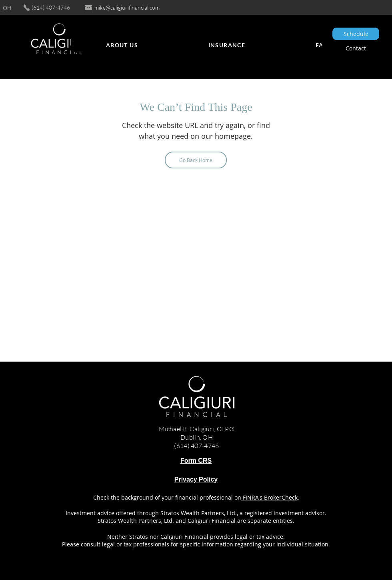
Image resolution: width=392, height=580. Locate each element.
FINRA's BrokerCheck (269, 497)
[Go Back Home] (196, 160)
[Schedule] (356, 34)
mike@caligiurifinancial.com (127, 7)
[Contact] (356, 48)
